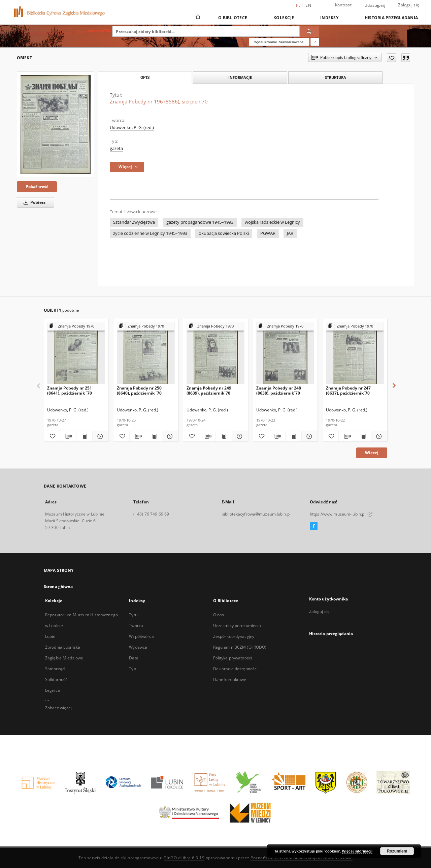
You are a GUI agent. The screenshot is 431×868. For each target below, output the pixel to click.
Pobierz (33, 202)
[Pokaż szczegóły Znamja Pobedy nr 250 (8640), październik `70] (169, 436)
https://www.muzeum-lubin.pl (341, 514)
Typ (132, 669)
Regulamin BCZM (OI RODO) (240, 647)
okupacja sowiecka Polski (224, 233)
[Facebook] (314, 526)
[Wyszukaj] (309, 31)
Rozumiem (397, 851)
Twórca (136, 626)
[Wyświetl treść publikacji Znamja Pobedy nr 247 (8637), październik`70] (363, 436)
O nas (219, 615)
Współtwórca (141, 636)
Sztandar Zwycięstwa (134, 222)
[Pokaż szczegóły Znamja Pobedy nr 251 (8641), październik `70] (100, 436)
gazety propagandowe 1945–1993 (200, 222)
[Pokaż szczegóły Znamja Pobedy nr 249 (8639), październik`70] (239, 436)
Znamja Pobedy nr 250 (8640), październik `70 (139, 390)
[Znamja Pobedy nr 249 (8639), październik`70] (215, 353)
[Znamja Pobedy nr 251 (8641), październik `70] (76, 353)
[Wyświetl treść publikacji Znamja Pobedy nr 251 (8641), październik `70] (84, 436)
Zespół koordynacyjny (234, 636)
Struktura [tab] (336, 77)
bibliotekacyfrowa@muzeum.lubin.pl (256, 514)
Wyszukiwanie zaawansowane (279, 42)
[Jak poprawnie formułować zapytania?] (315, 42)
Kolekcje (284, 18)
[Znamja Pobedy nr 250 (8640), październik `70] (146, 353)
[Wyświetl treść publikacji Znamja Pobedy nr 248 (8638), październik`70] (293, 436)
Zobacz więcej (59, 708)
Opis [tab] (145, 77)
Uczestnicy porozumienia (237, 626)
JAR (290, 233)
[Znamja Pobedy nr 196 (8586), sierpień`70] (56, 125)
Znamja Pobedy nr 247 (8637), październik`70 (348, 390)
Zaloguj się (409, 5)
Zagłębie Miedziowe (64, 658)
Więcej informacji (357, 851)
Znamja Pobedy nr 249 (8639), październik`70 (209, 390)
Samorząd (55, 669)
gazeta (116, 148)
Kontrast (343, 5)
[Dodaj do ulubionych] (391, 58)
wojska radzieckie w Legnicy (272, 222)
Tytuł (134, 615)
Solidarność (56, 679)
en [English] (308, 5)
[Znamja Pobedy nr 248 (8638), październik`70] (285, 353)
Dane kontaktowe (230, 679)
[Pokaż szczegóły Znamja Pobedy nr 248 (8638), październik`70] (309, 436)
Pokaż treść (37, 187)
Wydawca (138, 647)
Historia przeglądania (391, 18)
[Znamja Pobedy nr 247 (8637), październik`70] (355, 353)
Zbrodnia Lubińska (63, 647)
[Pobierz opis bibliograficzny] (68, 436)
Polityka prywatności (233, 658)
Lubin (50, 636)
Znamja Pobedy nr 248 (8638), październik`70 (279, 390)
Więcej (372, 453)
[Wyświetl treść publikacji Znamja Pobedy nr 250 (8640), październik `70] (154, 436)
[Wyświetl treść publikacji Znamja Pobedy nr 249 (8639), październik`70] (224, 436)
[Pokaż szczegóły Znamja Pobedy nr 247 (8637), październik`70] (378, 436)
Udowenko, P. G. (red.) (132, 128)
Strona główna (58, 586)
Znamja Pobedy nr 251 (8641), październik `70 (70, 390)
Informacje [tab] (240, 77)
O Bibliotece (233, 18)
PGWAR (268, 233)
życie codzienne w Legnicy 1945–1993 (150, 233)
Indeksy (329, 18)
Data (134, 658)
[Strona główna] (197, 18)
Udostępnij (375, 5)
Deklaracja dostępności (236, 669)
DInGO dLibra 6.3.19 (184, 858)
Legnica (53, 690)
